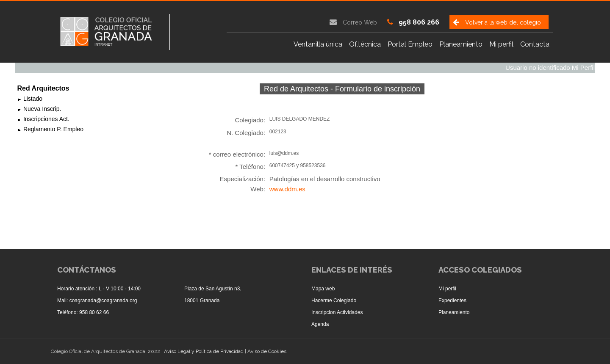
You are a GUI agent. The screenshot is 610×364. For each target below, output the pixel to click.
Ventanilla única (318, 44)
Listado (32, 99)
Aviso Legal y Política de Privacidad (204, 351)
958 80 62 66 (94, 312)
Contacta (535, 44)
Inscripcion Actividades (337, 312)
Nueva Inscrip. (41, 109)
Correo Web (360, 22)
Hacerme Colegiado (334, 301)
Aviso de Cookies (267, 351)
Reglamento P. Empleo (53, 129)
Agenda (320, 324)
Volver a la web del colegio (503, 22)
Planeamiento (461, 44)
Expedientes (452, 301)
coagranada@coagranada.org (103, 301)
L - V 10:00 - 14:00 (120, 289)
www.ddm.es (287, 189)
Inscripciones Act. (46, 119)
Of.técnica (365, 44)
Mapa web (323, 289)
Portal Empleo (410, 44)
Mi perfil (501, 44)
